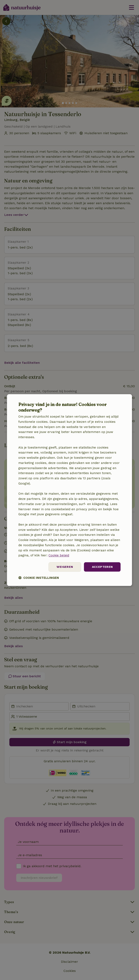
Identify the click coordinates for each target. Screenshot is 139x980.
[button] (39, 578)
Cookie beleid (59, 556)
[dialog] (69, 490)
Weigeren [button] (65, 567)
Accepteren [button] (102, 567)
